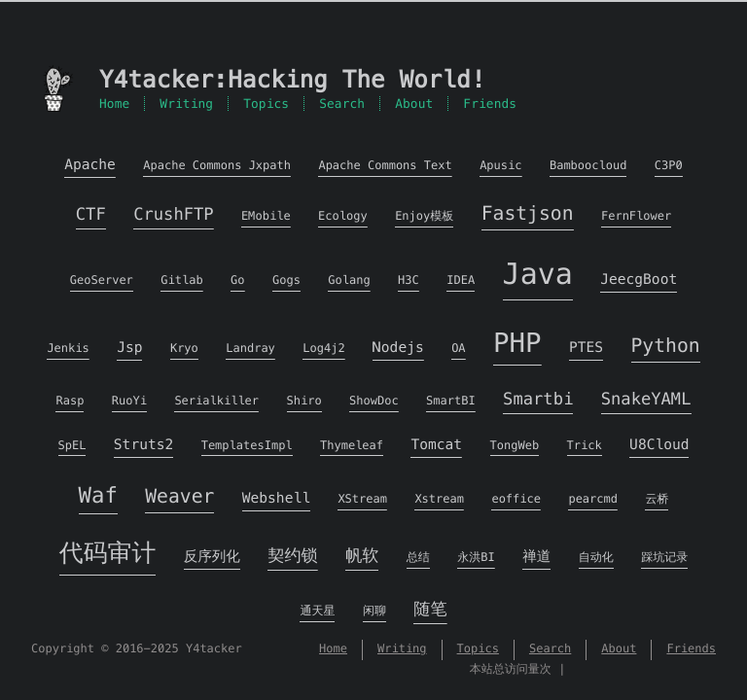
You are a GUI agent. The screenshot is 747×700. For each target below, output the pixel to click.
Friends (490, 104)
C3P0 (669, 166)
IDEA (461, 280)
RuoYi (129, 401)
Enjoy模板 (424, 216)
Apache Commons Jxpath (217, 166)
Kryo (184, 349)
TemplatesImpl (247, 446)
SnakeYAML (646, 399)
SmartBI (451, 401)
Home (114, 104)
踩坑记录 (664, 558)
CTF (91, 214)
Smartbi (538, 399)
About (414, 104)
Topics (266, 104)
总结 (418, 558)
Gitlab (181, 280)
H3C (409, 280)
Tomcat (436, 445)
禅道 (536, 557)
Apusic (500, 166)
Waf (98, 496)
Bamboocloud (588, 166)
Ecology (343, 216)
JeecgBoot (639, 280)
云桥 (657, 499)
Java (538, 274)
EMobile (266, 216)
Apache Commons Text (385, 166)
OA (458, 349)
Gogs (286, 280)
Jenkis (68, 349)
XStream (362, 499)
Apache (90, 165)
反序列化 (212, 557)
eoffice (516, 499)
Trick (585, 446)
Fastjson (528, 213)
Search (342, 104)
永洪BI (476, 558)
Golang (349, 280)
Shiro (304, 401)
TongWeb (515, 446)
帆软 (362, 555)
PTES (586, 348)
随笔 (430, 609)
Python (666, 346)
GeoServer (102, 280)
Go (237, 280)
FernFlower (636, 216)
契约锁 (292, 555)
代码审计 (107, 554)
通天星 (317, 611)
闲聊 (374, 611)
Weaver (179, 496)
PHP (517, 343)
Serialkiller (216, 401)
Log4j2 (323, 349)
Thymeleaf (352, 446)
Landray (250, 349)
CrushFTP (173, 214)
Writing (186, 104)
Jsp (129, 348)
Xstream (439, 499)
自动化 (596, 558)
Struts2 (143, 445)
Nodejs (398, 348)
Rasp (70, 401)
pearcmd (593, 499)
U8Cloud (659, 445)
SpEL (72, 446)
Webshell (276, 499)
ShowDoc (374, 401)
